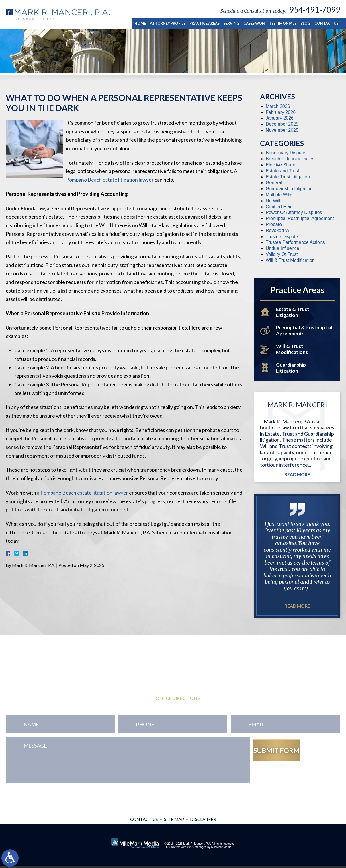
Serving (235, 23)
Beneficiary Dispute (286, 153)
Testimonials (284, 23)
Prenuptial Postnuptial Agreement (300, 218)
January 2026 (280, 118)
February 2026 (281, 112)
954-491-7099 (315, 10)
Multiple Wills (279, 195)
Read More (297, 476)
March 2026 (278, 106)
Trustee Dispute (282, 237)
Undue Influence (283, 248)
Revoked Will (279, 230)
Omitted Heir (279, 207)
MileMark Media (221, 849)
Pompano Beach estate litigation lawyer (110, 180)
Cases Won (257, 23)
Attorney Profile (172, 23)
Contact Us (327, 23)
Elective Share (280, 165)
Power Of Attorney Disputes (294, 212)
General (274, 183)
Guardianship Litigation (289, 189)
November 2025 (282, 130)
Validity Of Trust (282, 254)
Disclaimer (204, 821)
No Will (273, 201)
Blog (306, 23)
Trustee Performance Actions (295, 242)
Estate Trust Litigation (288, 177)
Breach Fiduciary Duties (290, 159)
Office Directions (178, 700)
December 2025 (282, 124)
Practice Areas (208, 23)
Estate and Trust (283, 171)
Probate (274, 224)
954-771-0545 (40, 687)
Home (145, 23)
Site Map (174, 821)
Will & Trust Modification (290, 260)
